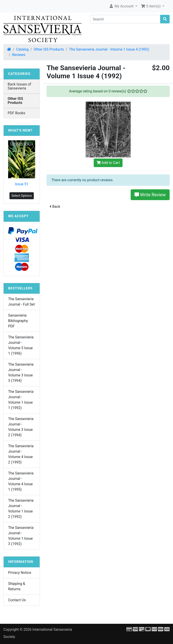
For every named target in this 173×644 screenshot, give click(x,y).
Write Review (150, 195)
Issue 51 (22, 184)
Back (55, 207)
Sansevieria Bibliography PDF (18, 321)
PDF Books (16, 113)
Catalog (22, 49)
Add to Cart (108, 163)
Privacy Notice (20, 573)
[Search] (125, 19)
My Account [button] (122, 6)
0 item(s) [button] (151, 6)
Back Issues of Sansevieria (19, 86)
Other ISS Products (49, 49)
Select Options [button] (22, 196)
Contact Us (17, 600)
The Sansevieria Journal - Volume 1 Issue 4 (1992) (109, 49)
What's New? (20, 130)
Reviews (19, 55)
